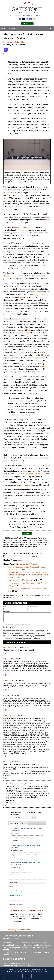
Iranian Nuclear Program (17, 891)
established (8, 193)
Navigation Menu (8, 29)
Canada (34, 401)
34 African (45, 355)
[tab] (14, 823)
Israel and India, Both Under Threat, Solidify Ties (27, 589)
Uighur (36, 311)
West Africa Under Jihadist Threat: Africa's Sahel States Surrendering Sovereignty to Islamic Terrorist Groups (28, 575)
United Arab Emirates (32, 474)
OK (27, 976)
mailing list (14, 598)
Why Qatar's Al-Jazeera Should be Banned (23, 855)
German (8, 57)
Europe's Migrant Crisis (16, 895)
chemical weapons (35, 292)
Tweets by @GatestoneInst (19, 930)
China (11, 886)
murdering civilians (37, 295)
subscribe (28, 595)
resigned (27, 333)
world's (47, 220)
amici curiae (19, 409)
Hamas (6, 276)
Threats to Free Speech (16, 905)
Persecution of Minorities (17, 900)
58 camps (26, 485)
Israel (20, 560)
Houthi (21, 297)
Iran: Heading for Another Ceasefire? (22, 872)
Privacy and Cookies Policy (38, 972)
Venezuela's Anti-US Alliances (20, 580)
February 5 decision (21, 227)
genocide (43, 366)
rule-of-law (25, 442)
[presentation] (14, 823)
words (6, 198)
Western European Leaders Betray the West (24, 838)
